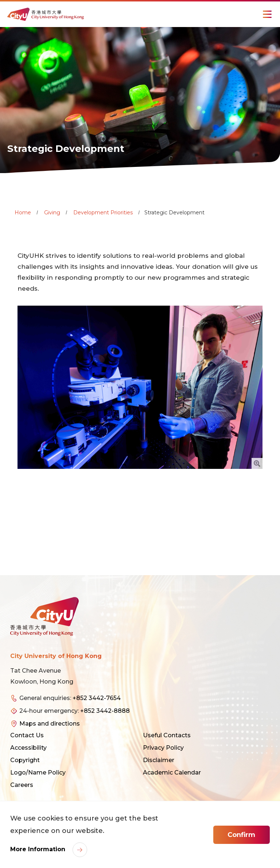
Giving (52, 213)
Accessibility (28, 748)
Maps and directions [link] (50, 724)
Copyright (25, 760)
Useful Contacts (167, 735)
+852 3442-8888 (105, 711)
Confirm (241, 835)
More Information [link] (39, 849)
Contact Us (27, 735)
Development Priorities (103, 213)
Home (23, 213)
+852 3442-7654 (97, 698)
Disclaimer (159, 760)
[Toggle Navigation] (267, 14)
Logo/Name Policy (38, 773)
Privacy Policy (163, 748)
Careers (22, 785)
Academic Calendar (172, 773)
